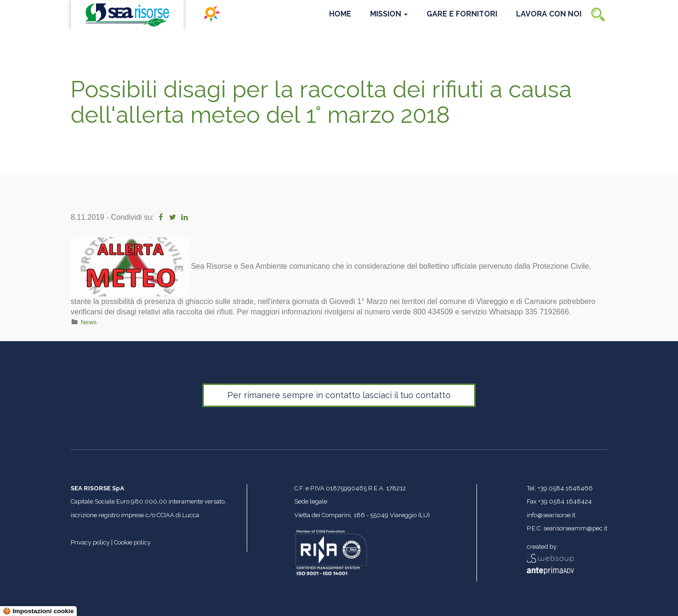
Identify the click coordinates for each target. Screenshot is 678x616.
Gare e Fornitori (462, 14)
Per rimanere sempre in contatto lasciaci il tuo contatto (339, 395)
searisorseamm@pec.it (575, 528)
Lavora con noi (549, 14)
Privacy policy (90, 542)
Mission (389, 14)
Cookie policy (132, 542)
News (89, 322)
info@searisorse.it (551, 515)
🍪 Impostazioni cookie (38, 611)
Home (340, 14)
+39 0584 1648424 (565, 501)
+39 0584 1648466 (565, 488)
